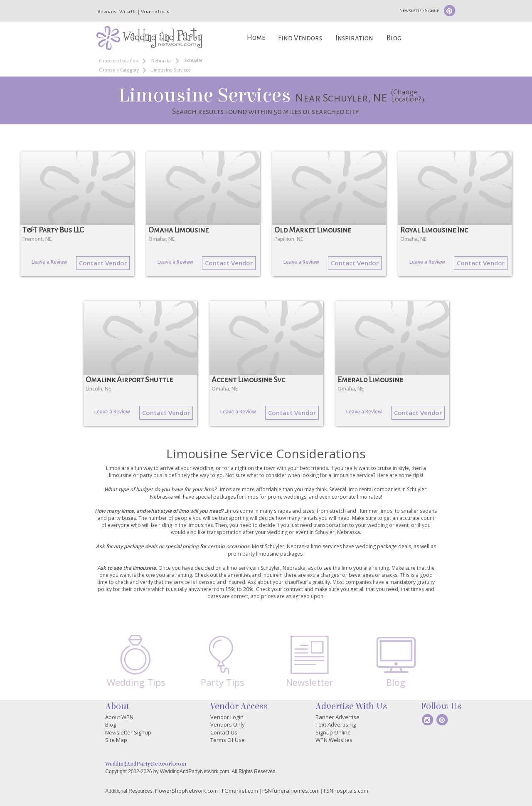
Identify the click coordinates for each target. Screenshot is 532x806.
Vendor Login (155, 12)
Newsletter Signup (419, 10)
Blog (394, 38)
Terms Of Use (228, 740)
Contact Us (224, 732)
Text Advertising (336, 724)
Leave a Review (49, 262)
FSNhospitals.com (346, 791)
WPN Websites (334, 740)
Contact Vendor (103, 263)
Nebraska (161, 61)
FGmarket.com (240, 791)
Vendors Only (228, 724)
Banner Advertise (337, 717)
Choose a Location (119, 61)
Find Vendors (300, 38)
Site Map (116, 740)
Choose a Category (119, 70)
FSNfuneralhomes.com (291, 791)
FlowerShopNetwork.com (186, 791)
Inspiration (354, 38)
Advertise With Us (117, 12)
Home (256, 38)
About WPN (119, 717)
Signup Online (333, 732)
